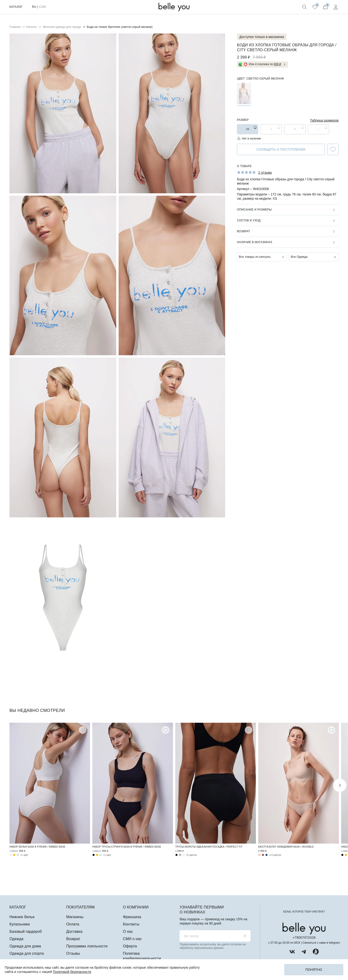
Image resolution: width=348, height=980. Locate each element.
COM (42, 7)
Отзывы (73, 953)
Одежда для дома (25, 946)
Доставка (74, 931)
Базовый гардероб (26, 931)
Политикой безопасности (72, 972)
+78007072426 (304, 938)
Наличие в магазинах (255, 242)
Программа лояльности (87, 946)
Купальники (20, 924)
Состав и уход (249, 220)
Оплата (73, 924)
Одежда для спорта (27, 953)
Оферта (130, 946)
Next (340, 785)
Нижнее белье (22, 917)
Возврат (243, 231)
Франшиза (132, 917)
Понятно (314, 970)
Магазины (75, 917)
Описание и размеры (254, 210)
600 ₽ (278, 64)
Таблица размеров (324, 120)
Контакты (131, 924)
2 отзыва (265, 173)
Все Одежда (299, 257)
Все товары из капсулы (255, 257)
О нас (128, 931)
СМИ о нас (132, 939)
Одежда (16, 939)
